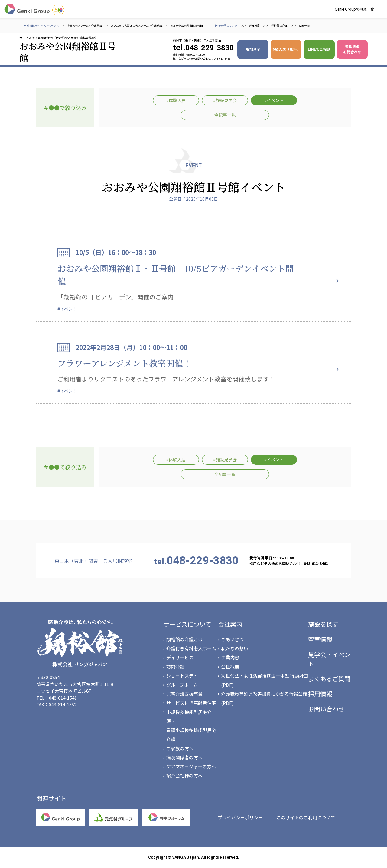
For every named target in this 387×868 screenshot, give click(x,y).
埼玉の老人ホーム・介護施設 (85, 26)
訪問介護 (175, 667)
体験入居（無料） (286, 49)
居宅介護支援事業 (184, 694)
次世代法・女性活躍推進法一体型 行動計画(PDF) (265, 680)
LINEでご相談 (319, 49)
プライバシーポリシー (240, 817)
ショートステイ (182, 676)
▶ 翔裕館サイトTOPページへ (41, 26)
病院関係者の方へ (184, 757)
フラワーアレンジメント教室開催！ (124, 363)
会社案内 (230, 624)
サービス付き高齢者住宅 (191, 703)
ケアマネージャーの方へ (191, 766)
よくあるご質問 (329, 679)
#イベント (274, 100)
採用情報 (320, 694)
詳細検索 (254, 26)
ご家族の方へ (180, 748)
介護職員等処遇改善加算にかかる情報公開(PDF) (264, 698)
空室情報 (320, 639)
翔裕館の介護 (279, 26)
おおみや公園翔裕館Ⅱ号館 (187, 26)
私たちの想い (235, 648)
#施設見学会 (225, 100)
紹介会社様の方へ (184, 776)
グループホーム (182, 685)
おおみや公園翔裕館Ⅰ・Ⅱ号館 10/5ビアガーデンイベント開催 (176, 275)
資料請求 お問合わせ (352, 49)
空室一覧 (304, 26)
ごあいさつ (232, 639)
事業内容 (230, 657)
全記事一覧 (225, 115)
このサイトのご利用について (306, 817)
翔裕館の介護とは (184, 639)
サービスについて (187, 624)
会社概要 (230, 667)
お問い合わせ (326, 709)
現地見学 (253, 49)
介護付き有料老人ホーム (191, 648)
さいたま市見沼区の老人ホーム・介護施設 (137, 26)
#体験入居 (176, 100)
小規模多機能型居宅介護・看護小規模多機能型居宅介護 (191, 726)
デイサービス (180, 657)
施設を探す (323, 624)
